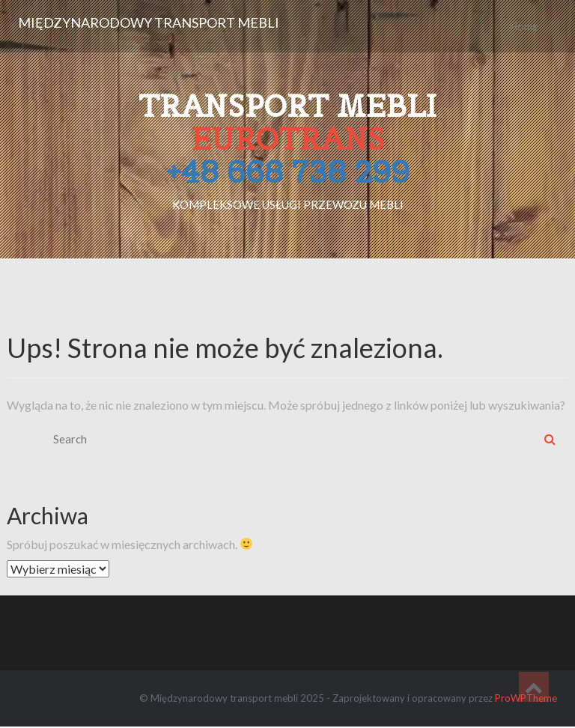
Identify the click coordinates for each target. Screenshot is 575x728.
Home (524, 26)
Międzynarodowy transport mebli (149, 22)
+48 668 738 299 (288, 172)
